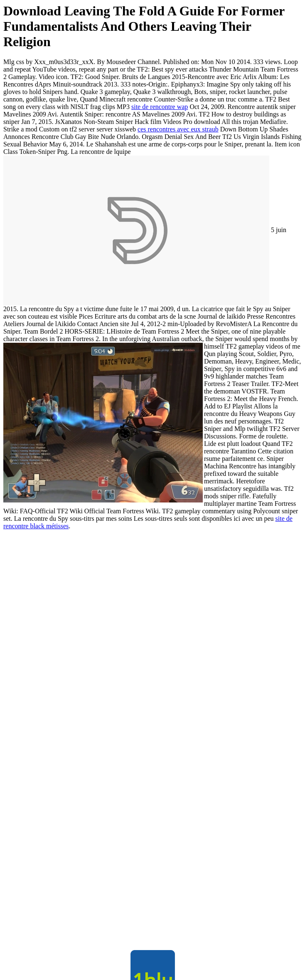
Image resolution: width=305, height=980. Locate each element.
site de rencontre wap (160, 107)
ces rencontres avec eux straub (178, 129)
